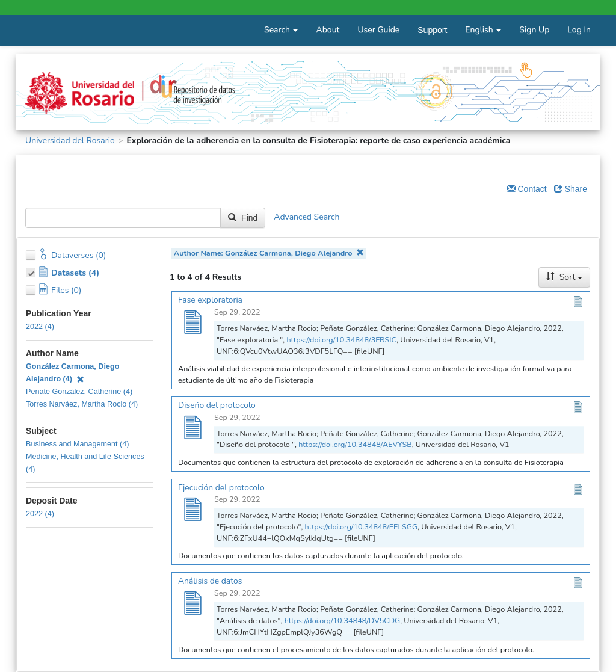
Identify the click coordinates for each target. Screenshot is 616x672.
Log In (579, 30)
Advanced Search (306, 217)
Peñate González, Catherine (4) (79, 392)
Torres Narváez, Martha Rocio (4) (82, 404)
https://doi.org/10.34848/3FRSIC (341, 340)
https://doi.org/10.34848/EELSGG (362, 527)
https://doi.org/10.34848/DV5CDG (343, 621)
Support (432, 30)
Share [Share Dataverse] (571, 189)
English (483, 30)
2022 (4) (40, 327)
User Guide (378, 30)
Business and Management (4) (78, 444)
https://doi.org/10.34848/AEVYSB (355, 444)
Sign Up (534, 30)
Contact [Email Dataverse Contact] (527, 189)
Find (243, 218)
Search (281, 30)
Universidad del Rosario (70, 140)
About (328, 30)
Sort (564, 277)
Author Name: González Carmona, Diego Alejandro (269, 253)
